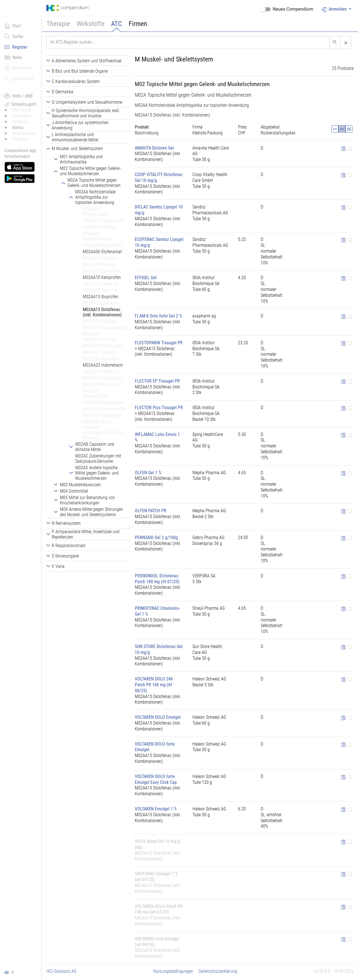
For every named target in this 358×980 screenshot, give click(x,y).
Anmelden (335, 9)
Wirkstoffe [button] (90, 24)
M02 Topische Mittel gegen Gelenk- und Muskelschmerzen (202, 84)
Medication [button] (18, 68)
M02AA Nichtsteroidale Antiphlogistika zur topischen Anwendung (192, 105)
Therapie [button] (58, 24)
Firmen (138, 24)
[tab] (88, 61)
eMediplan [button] (22, 116)
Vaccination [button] (19, 79)
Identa (18, 128)
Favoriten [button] (21, 122)
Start (13, 26)
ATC (116, 24)
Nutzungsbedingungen (173, 971)
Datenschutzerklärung (218, 971)
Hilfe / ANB (19, 96)
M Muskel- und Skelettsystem (174, 59)
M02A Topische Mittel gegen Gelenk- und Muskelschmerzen (193, 95)
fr (13, 972)
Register (16, 47)
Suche (14, 36)
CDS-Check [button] (22, 110)
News (13, 57)
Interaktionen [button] (24, 133)
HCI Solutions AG (62, 971)
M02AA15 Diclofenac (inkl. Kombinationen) (172, 115)
